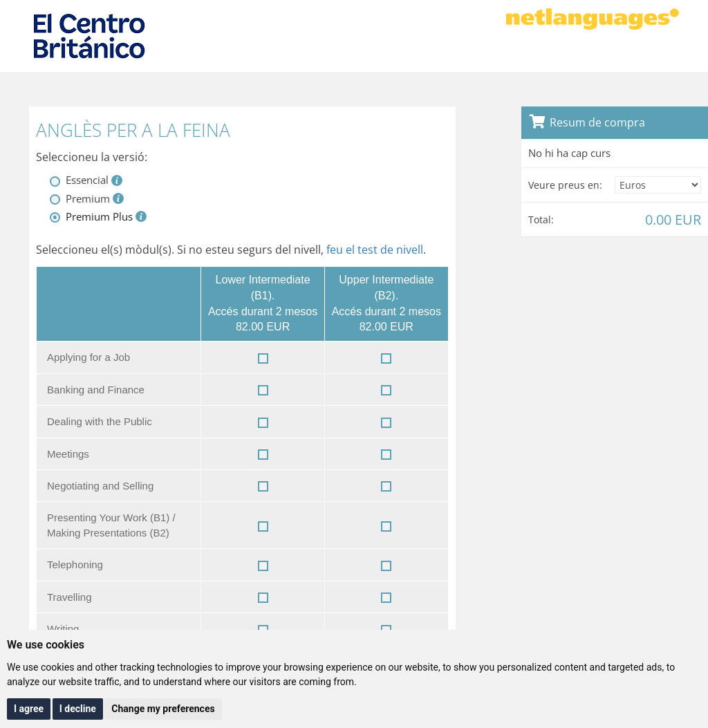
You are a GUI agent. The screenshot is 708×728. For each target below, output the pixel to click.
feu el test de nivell (375, 250)
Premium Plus (99, 216)
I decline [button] (78, 709)
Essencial (87, 180)
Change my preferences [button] (163, 709)
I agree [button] (29, 709)
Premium (88, 198)
